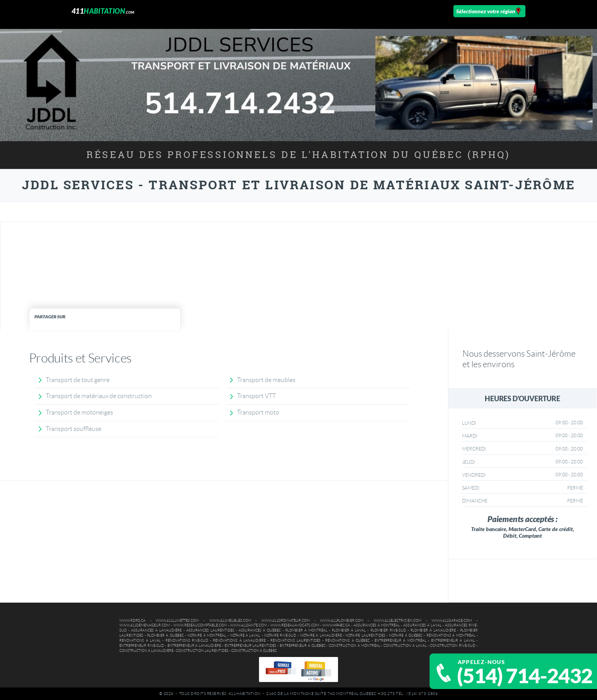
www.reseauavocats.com (295, 625)
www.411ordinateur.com (286, 621)
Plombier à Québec (165, 635)
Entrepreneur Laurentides (251, 646)
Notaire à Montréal (207, 635)
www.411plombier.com (342, 621)
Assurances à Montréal (377, 625)
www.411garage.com (452, 621)
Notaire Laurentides (365, 635)
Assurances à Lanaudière (156, 630)
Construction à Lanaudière (146, 651)
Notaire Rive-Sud (280, 635)
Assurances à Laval (423, 625)
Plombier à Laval (349, 630)
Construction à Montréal (354, 646)
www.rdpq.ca (132, 621)
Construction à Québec (254, 651)
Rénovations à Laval (140, 641)
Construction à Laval (405, 646)
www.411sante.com (248, 625)
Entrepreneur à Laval (453, 641)
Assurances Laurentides (210, 630)
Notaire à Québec (406, 635)
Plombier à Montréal (306, 630)
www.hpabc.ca (336, 625)
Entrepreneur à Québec (303, 646)
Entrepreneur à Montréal (400, 641)
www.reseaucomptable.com (200, 625)
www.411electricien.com (397, 621)
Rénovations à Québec (347, 641)
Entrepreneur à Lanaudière (194, 646)
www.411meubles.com (230, 621)
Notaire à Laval (245, 635)
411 (103, 11)
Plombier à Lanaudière (433, 630)
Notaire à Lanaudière (321, 635)
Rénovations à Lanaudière (239, 641)
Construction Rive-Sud (453, 646)
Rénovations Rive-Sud (187, 641)
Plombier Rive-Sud (388, 630)
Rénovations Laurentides (295, 641)
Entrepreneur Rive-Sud (142, 646)
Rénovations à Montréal (451, 635)
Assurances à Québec (260, 630)
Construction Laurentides (202, 651)
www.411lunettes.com (177, 621)
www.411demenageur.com (145, 625)
